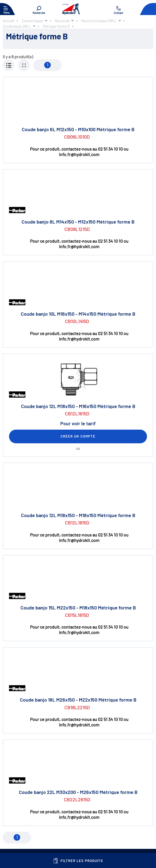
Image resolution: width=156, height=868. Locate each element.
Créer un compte (78, 436)
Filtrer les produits (78, 861)
